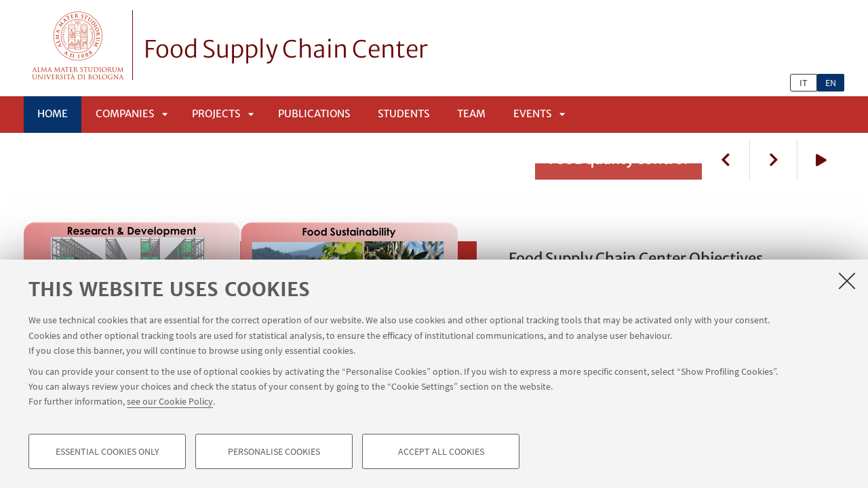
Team (471, 114)
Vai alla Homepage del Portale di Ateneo (78, 45)
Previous (726, 159)
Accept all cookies (441, 451)
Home (53, 114)
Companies (125, 114)
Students (403, 114)
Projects (216, 114)
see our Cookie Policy (170, 401)
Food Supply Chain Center (286, 49)
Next (773, 159)
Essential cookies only (107, 451)
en (831, 83)
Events (532, 114)
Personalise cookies (274, 451)
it (804, 83)
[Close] (847, 281)
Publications (314, 114)
